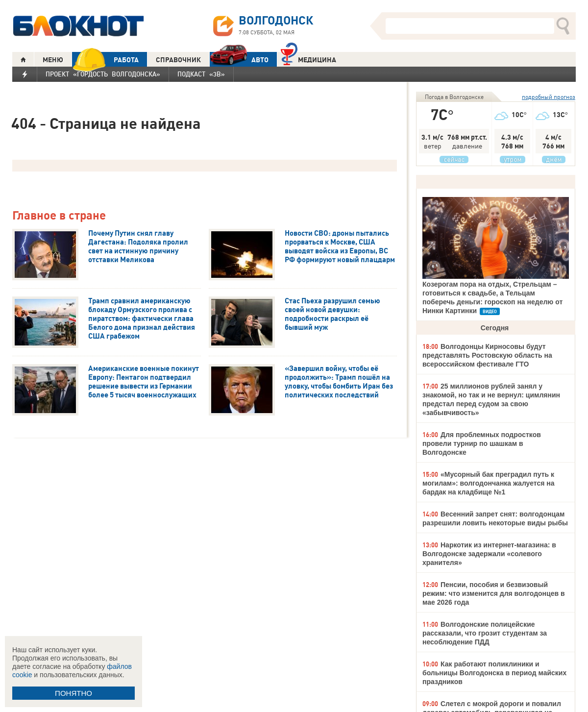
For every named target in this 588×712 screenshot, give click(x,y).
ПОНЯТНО (73, 693)
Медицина (308, 59)
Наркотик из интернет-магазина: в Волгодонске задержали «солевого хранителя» (489, 554)
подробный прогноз (549, 97)
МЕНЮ (53, 60)
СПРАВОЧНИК (178, 60)
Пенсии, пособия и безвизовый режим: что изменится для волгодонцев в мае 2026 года (494, 593)
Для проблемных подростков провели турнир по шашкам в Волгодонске (482, 443)
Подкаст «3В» (201, 74)
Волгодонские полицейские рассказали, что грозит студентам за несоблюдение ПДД (485, 633)
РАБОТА (105, 60)
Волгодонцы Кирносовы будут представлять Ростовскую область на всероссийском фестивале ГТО (487, 355)
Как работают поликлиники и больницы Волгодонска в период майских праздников (494, 673)
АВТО (239, 60)
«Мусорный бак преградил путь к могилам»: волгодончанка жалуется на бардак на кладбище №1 (489, 483)
